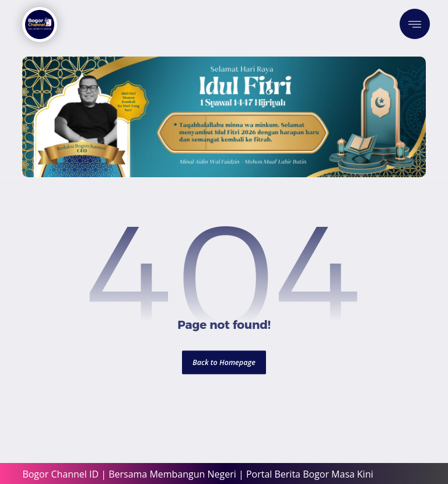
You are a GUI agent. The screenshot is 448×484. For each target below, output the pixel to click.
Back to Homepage (224, 362)
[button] (415, 24)
